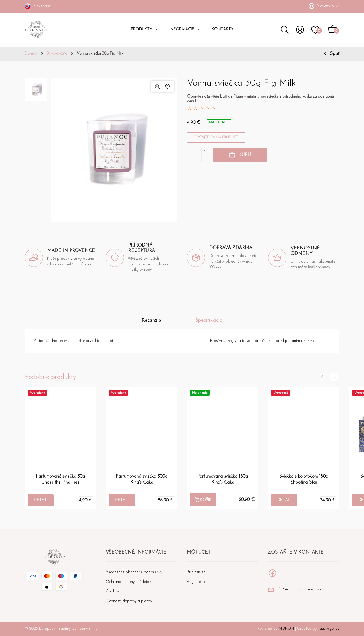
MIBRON (286, 629)
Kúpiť (240, 155)
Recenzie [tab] (151, 320)
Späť (335, 54)
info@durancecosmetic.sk (299, 589)
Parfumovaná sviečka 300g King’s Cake (142, 479)
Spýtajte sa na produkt (216, 137)
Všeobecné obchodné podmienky (134, 572)
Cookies (113, 591)
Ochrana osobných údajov (128, 582)
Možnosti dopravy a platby (129, 601)
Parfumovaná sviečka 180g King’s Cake (223, 479)
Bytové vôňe (57, 54)
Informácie (185, 30)
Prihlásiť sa (196, 572)
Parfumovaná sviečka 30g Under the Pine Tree (60, 479)
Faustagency (328, 629)
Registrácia (197, 582)
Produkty (144, 30)
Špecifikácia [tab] (209, 320)
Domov (31, 54)
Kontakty (223, 29)
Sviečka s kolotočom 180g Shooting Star (304, 479)
